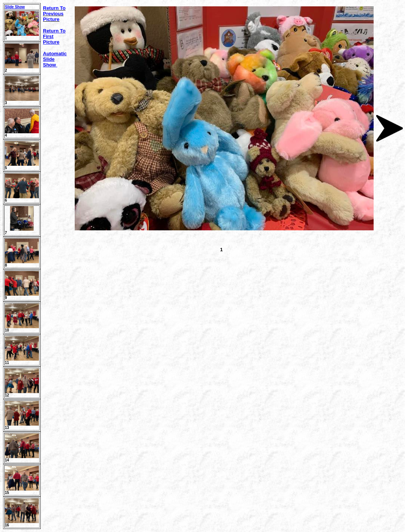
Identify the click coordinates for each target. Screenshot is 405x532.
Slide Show (15, 7)
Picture (51, 42)
